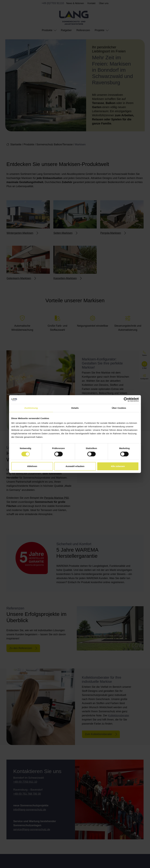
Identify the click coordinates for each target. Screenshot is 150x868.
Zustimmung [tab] (31, 408)
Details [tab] (75, 408)
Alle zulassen (118, 466)
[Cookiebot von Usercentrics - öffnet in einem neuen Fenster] (126, 400)
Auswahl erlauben (75, 466)
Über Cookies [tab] (119, 408)
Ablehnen (32, 466)
